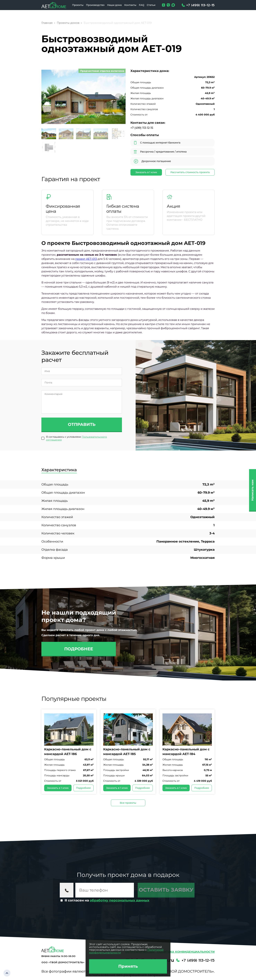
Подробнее (79, 649)
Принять (128, 966)
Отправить (82, 424)
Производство (95, 5)
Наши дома (114, 5)
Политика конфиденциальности (186, 952)
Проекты (78, 5)
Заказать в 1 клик (146, 172)
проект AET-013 (86, 259)
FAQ (142, 5)
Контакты (130, 5)
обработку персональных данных (120, 900)
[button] (118, 97)
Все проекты (128, 803)
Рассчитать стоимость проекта (190, 172)
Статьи (151, 5)
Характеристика (59, 470)
